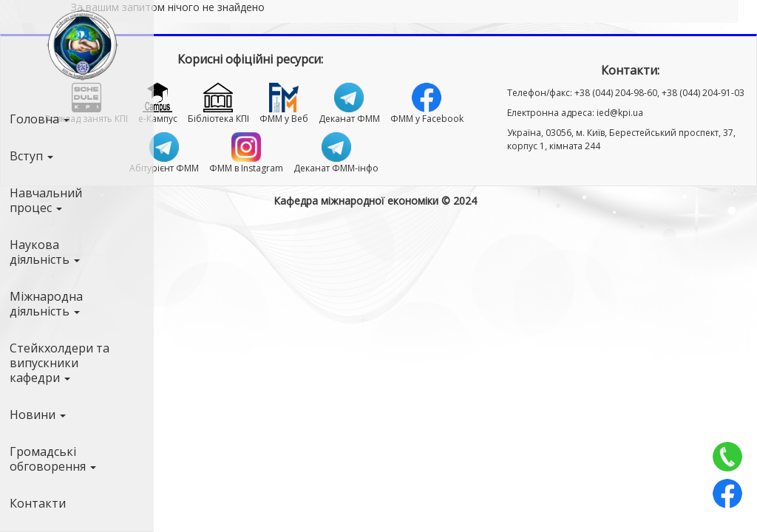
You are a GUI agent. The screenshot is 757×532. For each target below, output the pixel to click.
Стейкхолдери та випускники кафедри (60, 363)
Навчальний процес (46, 200)
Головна (40, 119)
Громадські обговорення (53, 459)
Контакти (38, 503)
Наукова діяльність (45, 252)
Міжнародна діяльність (46, 304)
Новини (38, 415)
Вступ (31, 156)
